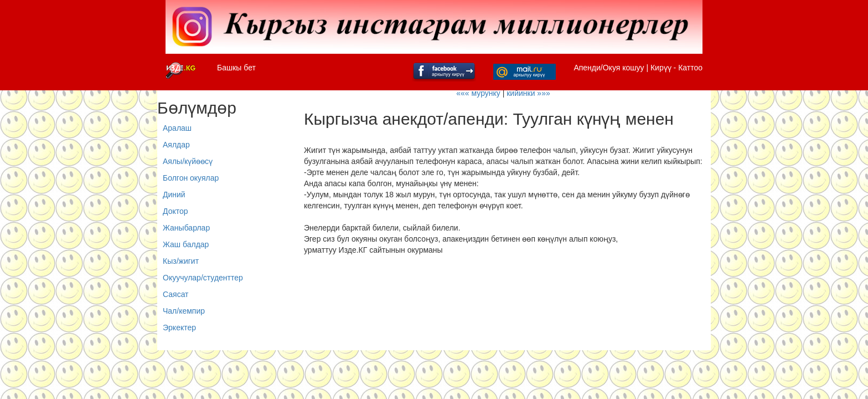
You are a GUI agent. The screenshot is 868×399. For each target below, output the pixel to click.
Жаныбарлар (186, 228)
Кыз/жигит (181, 261)
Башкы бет (236, 68)
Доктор (175, 211)
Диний (174, 195)
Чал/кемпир (184, 311)
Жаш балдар (186, 244)
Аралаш (177, 128)
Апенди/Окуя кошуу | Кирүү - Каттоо (638, 68)
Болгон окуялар (191, 178)
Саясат (176, 294)
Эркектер (179, 328)
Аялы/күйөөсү (188, 161)
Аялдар (176, 145)
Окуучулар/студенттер (203, 278)
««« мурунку (478, 93)
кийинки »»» (528, 93)
